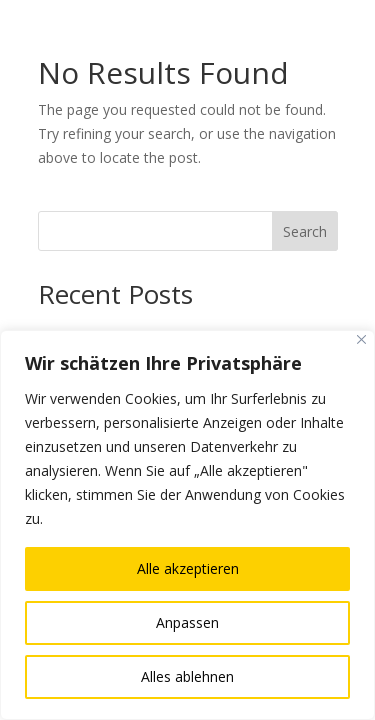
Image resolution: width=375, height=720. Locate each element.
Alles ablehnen (187, 676)
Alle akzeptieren (188, 568)
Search (305, 231)
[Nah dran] (361, 339)
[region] (187, 525)
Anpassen (187, 622)
